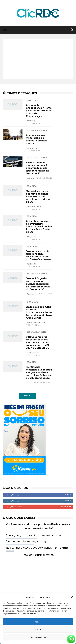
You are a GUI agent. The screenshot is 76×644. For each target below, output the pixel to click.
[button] (72, 597)
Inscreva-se (66, 507)
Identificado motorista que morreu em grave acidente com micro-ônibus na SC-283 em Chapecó (39, 372)
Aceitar (38, 622)
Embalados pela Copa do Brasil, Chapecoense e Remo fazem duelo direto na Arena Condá (39, 312)
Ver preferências (38, 637)
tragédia (32, 148)
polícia (31, 178)
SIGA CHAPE (33, 100)
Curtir (68, 495)
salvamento (33, 353)
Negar (38, 629)
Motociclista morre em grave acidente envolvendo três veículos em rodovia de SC (38, 197)
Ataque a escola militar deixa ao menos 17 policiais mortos (37, 139)
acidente (32, 237)
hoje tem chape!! (36, 323)
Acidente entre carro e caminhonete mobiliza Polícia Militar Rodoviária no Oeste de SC (39, 227)
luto (29, 383)
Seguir (68, 501)
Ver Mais (27, 396)
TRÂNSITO (32, 186)
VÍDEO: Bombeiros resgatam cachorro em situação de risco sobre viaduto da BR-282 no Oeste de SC (38, 342)
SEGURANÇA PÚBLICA (37, 130)
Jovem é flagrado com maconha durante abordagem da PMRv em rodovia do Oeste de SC (38, 284)
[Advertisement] (38, 59)
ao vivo (31, 121)
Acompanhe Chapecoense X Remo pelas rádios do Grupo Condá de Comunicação (39, 111)
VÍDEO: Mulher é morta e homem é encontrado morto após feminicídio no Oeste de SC (38, 168)
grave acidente (35, 207)
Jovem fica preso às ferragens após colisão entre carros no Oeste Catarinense (39, 255)
